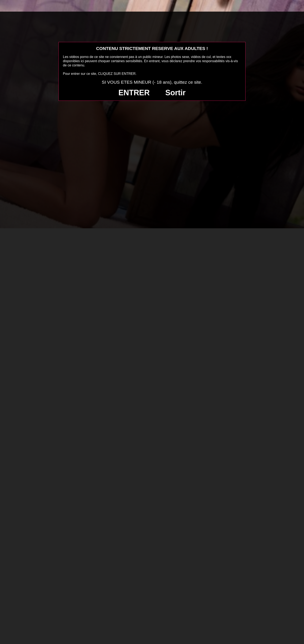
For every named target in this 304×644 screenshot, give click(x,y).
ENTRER (134, 93)
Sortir (175, 93)
